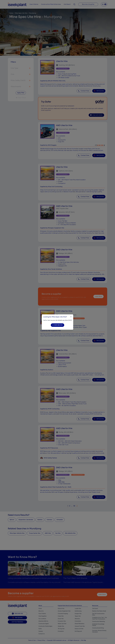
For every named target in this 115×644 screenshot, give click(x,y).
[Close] (71, 317)
